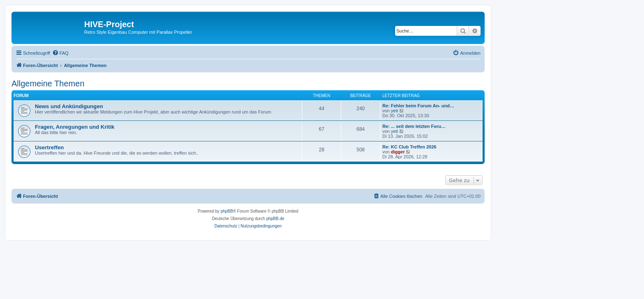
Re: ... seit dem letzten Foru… (414, 126)
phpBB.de (275, 219)
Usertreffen (49, 147)
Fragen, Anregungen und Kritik (75, 127)
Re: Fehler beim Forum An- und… (418, 106)
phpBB (227, 211)
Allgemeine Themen (48, 83)
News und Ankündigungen (69, 106)
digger (398, 152)
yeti (394, 111)
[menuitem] (60, 53)
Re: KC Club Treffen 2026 (409, 147)
